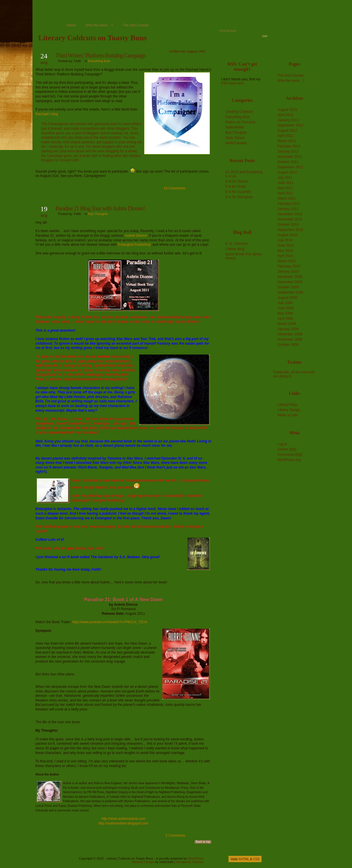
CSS (256, 859)
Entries (287, 449)
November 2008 (290, 339)
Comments (290, 455)
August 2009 (287, 298)
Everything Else (99, 61)
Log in (282, 444)
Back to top (203, 842)
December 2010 (290, 214)
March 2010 (287, 261)
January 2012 (288, 151)
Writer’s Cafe (287, 415)
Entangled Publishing (134, 245)
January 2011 (288, 209)
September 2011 (290, 167)
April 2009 (285, 319)
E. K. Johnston (237, 244)
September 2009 (290, 292)
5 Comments (175, 836)
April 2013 (285, 115)
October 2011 (288, 162)
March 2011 (287, 198)
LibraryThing (287, 405)
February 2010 (289, 266)
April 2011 (285, 193)
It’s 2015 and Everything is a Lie (244, 174)
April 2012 (285, 136)
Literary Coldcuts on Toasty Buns (92, 38)
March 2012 (287, 141)
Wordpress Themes (190, 862)
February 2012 (289, 146)
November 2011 (290, 157)
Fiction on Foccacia (240, 122)
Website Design (143, 862)
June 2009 (286, 308)
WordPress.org (289, 460)
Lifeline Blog (235, 249)
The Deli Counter (136, 25)
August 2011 (287, 172)
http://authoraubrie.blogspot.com (123, 823)
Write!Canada (236, 143)
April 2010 (285, 256)
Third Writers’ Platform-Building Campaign (100, 55)
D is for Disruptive (239, 197)
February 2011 (289, 204)
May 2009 (285, 313)
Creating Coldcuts (239, 112)
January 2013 (288, 120)
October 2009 (288, 287)
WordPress (196, 858)
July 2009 (285, 303)
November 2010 (290, 219)
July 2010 (285, 240)
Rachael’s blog (47, 114)
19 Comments (174, 188)
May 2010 (285, 251)
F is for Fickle (236, 187)
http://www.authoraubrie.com (123, 819)
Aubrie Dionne (136, 236)
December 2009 (290, 277)
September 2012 (290, 125)
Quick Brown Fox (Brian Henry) (244, 256)
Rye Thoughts (98, 214)
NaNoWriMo (235, 127)
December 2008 (290, 334)
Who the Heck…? (99, 25)
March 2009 (287, 324)
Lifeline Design (289, 410)
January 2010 (288, 272)
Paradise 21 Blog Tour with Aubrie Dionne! (100, 208)
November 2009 (290, 282)
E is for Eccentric (238, 192)
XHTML (244, 859)
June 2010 (286, 245)
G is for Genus (236, 181)
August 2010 (287, 235)
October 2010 (288, 225)
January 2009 (288, 329)
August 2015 (287, 110)
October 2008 (288, 345)
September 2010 (290, 230)
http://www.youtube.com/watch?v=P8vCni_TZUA (110, 622)
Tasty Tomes (235, 138)
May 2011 (285, 188)
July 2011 (285, 178)
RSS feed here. (233, 83)
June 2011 (286, 183)
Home (71, 25)
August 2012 (287, 131)
